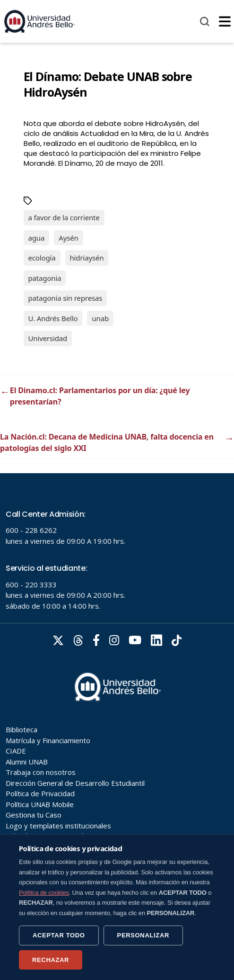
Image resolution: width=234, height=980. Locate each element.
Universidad (48, 338)
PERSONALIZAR (143, 935)
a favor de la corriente (64, 217)
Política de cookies (44, 893)
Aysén (68, 238)
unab (100, 318)
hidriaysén (87, 258)
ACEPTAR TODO (59, 935)
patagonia (45, 278)
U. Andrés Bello (53, 318)
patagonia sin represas (65, 298)
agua (37, 238)
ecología (42, 258)
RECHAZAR (51, 960)
